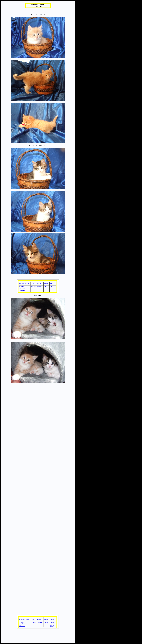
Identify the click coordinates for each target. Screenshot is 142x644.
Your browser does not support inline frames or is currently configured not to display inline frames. (38, 286)
